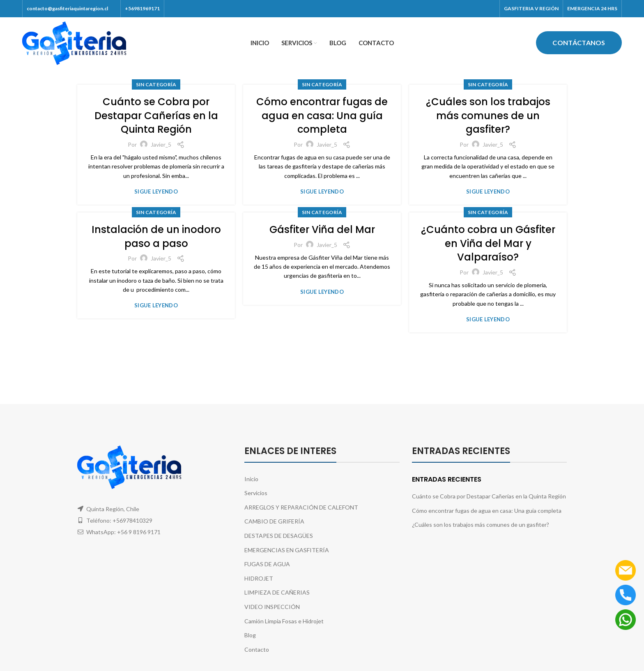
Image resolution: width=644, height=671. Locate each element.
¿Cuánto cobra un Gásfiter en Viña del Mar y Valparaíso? (488, 243)
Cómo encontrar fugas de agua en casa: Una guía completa (322, 115)
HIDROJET (259, 578)
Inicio (251, 479)
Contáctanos (579, 43)
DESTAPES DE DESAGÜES (279, 536)
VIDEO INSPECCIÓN (272, 607)
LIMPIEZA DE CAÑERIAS (277, 592)
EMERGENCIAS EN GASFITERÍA (287, 550)
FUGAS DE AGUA (267, 564)
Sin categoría (156, 84)
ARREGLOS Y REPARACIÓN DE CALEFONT (301, 507)
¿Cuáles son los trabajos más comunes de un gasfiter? (488, 115)
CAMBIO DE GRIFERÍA (274, 521)
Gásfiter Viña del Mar (322, 229)
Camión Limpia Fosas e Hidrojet (284, 621)
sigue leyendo (156, 192)
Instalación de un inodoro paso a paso (156, 236)
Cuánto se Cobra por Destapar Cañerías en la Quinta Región (156, 115)
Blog (250, 635)
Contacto (257, 649)
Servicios (256, 493)
